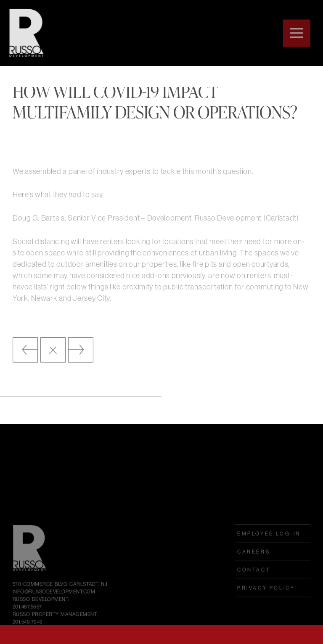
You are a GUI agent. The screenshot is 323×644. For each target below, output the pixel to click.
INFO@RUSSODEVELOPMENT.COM (54, 610)
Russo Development (24, 33)
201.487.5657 (27, 625)
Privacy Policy (266, 606)
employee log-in (269, 552)
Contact (254, 588)
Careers (254, 570)
